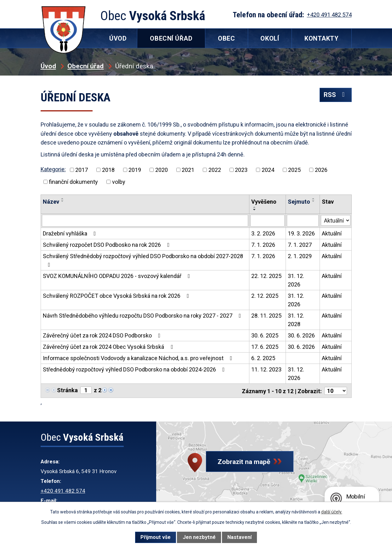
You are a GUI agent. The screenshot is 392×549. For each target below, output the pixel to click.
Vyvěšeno (264, 202)
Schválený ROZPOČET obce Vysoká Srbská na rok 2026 (117, 296)
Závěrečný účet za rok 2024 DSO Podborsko (103, 335)
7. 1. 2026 (263, 245)
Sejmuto (299, 202)
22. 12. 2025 (266, 276)
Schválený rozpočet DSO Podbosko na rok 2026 (108, 245)
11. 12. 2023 (266, 369)
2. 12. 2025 (265, 296)
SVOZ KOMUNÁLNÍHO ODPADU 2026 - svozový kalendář (118, 276)
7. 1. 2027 (300, 245)
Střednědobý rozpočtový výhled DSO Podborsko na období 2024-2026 (135, 369)
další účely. (332, 512)
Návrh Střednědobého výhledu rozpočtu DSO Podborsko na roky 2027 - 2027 (143, 316)
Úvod (48, 66)
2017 (82, 170)
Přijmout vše (156, 537)
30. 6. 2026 (301, 335)
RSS (335, 96)
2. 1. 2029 (300, 256)
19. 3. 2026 (301, 233)
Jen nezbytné (199, 537)
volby (119, 182)
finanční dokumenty (73, 182)
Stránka (67, 390)
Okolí (270, 38)
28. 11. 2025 (266, 316)
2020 (162, 170)
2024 (268, 170)
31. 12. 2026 (296, 280)
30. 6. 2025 (265, 335)
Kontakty (321, 38)
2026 (321, 170)
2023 (241, 170)
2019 (135, 170)
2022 (215, 170)
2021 (188, 170)
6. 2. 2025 (263, 358)
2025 (294, 170)
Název (51, 202)
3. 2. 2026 (263, 233)
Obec (226, 38)
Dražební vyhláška (71, 233)
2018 (108, 170)
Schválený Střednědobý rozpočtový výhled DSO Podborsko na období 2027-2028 (143, 260)
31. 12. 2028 (296, 320)
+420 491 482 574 (63, 490)
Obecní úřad (85, 66)
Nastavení (239, 537)
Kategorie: (53, 169)
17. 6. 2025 (265, 347)
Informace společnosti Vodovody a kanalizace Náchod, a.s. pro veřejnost (139, 358)
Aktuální (332, 233)
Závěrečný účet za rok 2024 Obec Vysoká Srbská (109, 347)
